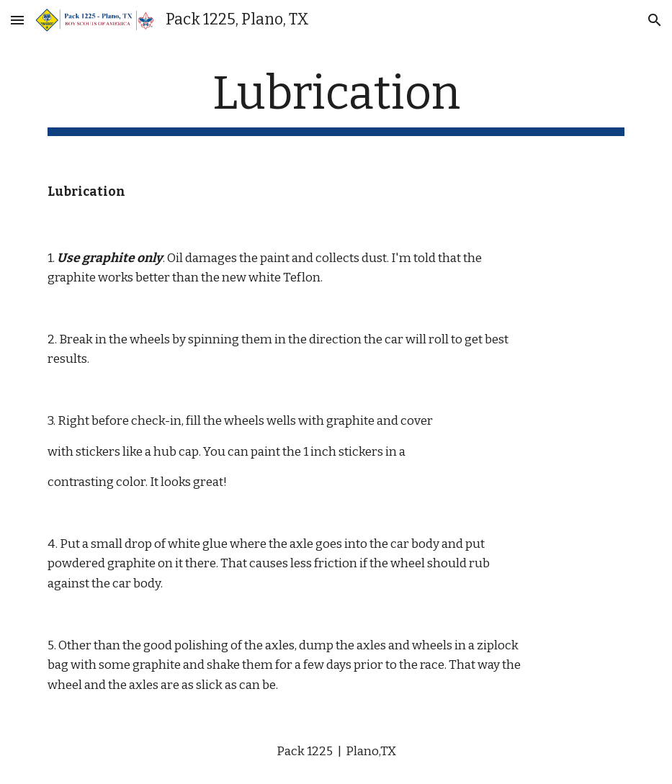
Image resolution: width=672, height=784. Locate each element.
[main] (336, 101)
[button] (17, 20)
